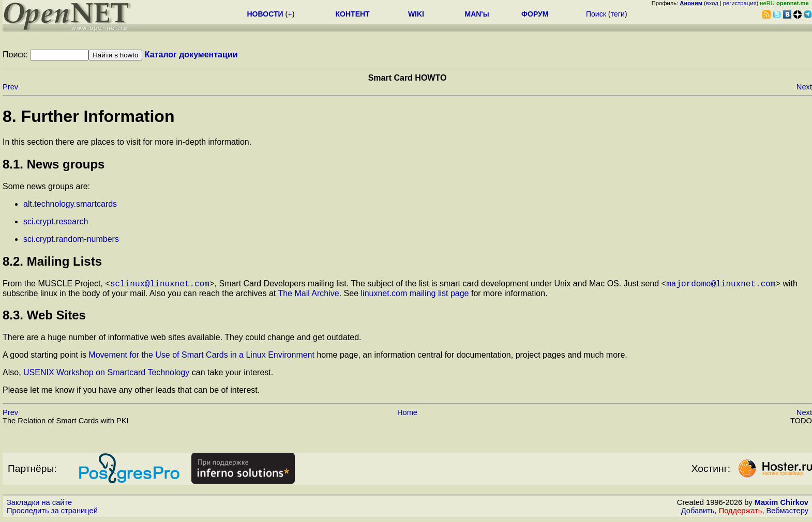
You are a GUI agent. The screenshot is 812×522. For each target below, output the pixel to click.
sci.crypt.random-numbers (71, 239)
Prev (10, 87)
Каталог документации (191, 55)
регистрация (740, 3)
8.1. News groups (54, 164)
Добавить (698, 512)
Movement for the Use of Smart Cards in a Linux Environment (201, 356)
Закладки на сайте (39, 504)
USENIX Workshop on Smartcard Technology (106, 374)
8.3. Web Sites (44, 317)
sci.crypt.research (56, 221)
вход (712, 3)
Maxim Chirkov (781, 504)
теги (618, 14)
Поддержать (741, 512)
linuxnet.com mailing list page (415, 295)
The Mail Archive (308, 295)
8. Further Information (88, 116)
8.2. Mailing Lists (52, 261)
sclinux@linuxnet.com (160, 285)
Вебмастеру (787, 512)
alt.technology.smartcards (70, 204)
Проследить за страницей (52, 512)
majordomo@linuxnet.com (721, 285)
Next (804, 87)
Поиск (596, 14)
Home (407, 414)
